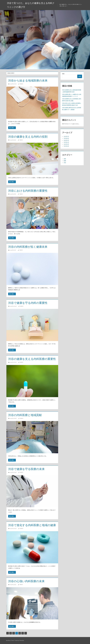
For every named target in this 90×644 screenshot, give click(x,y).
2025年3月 (66, 144)
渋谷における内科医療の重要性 (28, 191)
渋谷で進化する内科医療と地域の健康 (32, 525)
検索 (63, 74)
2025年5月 (66, 140)
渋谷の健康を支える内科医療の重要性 (32, 359)
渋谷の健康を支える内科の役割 (28, 137)
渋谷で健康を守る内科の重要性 (28, 303)
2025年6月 (66, 138)
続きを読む (12, 128)
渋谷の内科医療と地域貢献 (25, 415)
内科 (65, 159)
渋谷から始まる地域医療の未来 (28, 80)
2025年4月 (66, 142)
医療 (65, 161)
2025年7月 (66, 136)
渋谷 (65, 163)
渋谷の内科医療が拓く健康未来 (28, 247)
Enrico (21, 84)
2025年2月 (66, 146)
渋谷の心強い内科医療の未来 (26, 581)
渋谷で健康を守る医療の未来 (26, 469)
